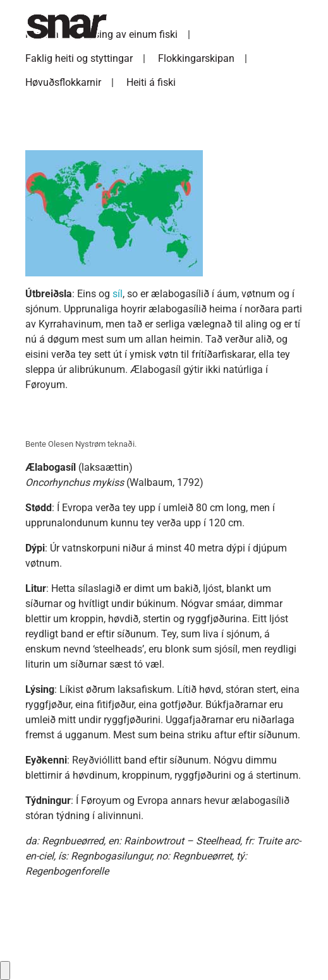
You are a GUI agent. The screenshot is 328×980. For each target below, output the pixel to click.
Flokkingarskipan (196, 58)
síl (118, 294)
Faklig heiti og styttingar (79, 58)
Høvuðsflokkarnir (63, 82)
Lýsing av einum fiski (131, 34)
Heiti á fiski (151, 82)
